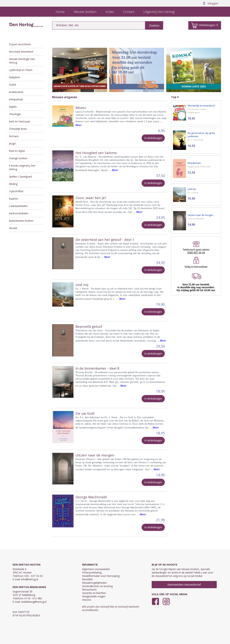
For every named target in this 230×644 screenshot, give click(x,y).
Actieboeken (16, 92)
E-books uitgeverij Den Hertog (22, 167)
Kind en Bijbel (17, 151)
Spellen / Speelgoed (20, 177)
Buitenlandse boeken (21, 221)
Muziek (13, 228)
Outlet (13, 85)
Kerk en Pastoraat (19, 121)
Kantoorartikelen (19, 213)
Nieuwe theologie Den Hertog (22, 61)
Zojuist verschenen (20, 44)
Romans (14, 136)
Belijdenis (15, 77)
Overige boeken (18, 158)
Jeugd (12, 143)
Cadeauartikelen (18, 206)
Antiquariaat (16, 99)
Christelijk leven (18, 129)
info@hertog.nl (30, 579)
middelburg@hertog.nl (34, 602)
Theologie (15, 114)
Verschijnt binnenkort (21, 52)
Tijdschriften (16, 191)
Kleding (13, 184)
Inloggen (210, 3)
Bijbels (13, 107)
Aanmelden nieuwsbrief (184, 584)
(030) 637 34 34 (196, 253)
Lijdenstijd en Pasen (21, 70)
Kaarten (14, 199)
